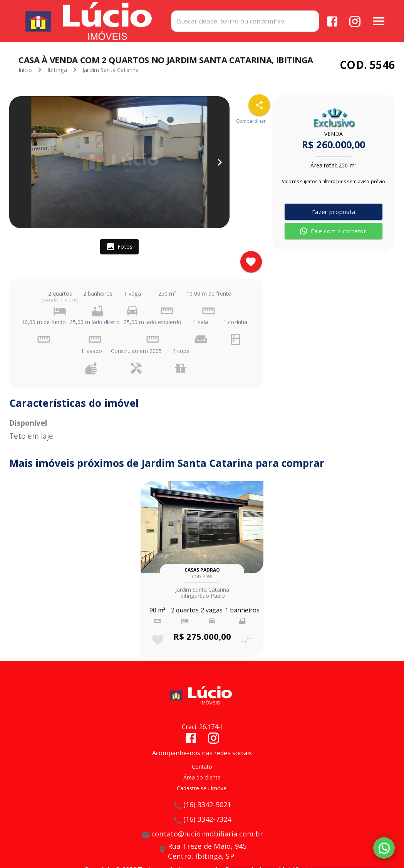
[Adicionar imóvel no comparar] (247, 640)
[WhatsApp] (384, 848)
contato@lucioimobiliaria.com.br (207, 834)
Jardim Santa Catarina (111, 70)
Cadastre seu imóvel (202, 788)
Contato (202, 767)
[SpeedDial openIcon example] (259, 105)
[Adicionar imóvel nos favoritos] (251, 262)
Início (25, 70)
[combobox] (245, 21)
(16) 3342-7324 (207, 819)
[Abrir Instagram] (355, 21)
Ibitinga (57, 70)
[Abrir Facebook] (332, 21)
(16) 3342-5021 (207, 804)
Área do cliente (202, 777)
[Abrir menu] (379, 21)
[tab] (119, 247)
